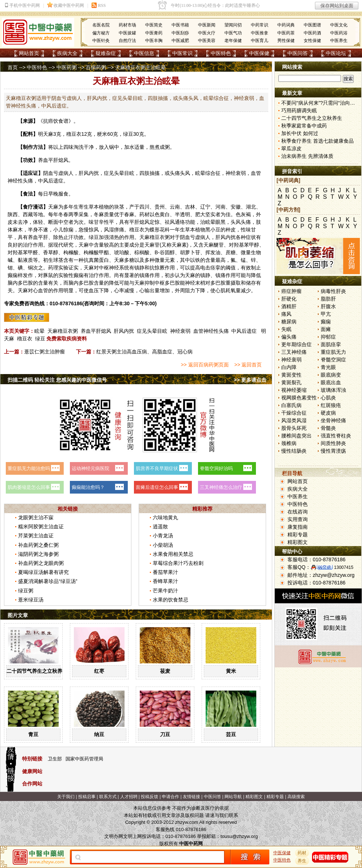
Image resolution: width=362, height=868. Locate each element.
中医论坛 (336, 53)
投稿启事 (87, 797)
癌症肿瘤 (291, 291)
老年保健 (233, 41)
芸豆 (231, 734)
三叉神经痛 (294, 352)
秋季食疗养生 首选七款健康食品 (317, 141)
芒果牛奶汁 (165, 591)
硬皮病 (328, 413)
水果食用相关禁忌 (173, 554)
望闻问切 (233, 25)
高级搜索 (296, 797)
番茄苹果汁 (165, 572)
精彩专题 (298, 534)
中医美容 (207, 41)
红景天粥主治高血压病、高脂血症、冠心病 (144, 352)
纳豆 (99, 734)
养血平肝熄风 (96, 331)
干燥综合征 (294, 413)
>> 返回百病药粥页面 (205, 365)
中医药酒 (312, 33)
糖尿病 (289, 322)
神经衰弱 (180, 331)
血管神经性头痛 (211, 331)
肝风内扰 (124, 331)
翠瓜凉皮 (291, 148)
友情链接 (191, 797)
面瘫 (326, 329)
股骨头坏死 (294, 428)
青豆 (33, 734)
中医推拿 (260, 33)
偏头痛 (289, 337)
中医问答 (298, 53)
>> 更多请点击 (250, 380)
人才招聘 (129, 797)
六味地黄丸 (165, 517)
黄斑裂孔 (291, 382)
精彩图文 (298, 542)
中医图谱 (312, 25)
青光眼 (328, 367)
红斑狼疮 (331, 405)
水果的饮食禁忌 (171, 600)
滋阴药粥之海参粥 (38, 554)
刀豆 (165, 734)
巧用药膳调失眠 (299, 110)
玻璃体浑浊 (333, 390)
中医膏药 (154, 33)
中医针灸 (101, 41)
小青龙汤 (163, 536)
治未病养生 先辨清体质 (307, 156)
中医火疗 (207, 33)
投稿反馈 (150, 797)
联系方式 (108, 797)
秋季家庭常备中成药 (304, 126)
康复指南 (298, 527)
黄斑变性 (291, 375)
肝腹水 (328, 306)
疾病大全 (67, 53)
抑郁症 (328, 337)
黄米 (231, 671)
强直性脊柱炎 (336, 436)
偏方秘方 (101, 33)
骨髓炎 (328, 428)
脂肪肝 (328, 299)
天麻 (48, 134)
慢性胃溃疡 (333, 451)
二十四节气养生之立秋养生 (37, 671)
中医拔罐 (127, 33)
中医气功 (233, 33)
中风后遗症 (244, 331)
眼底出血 (331, 382)
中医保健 (259, 53)
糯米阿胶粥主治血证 (41, 527)
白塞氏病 (291, 405)
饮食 (58, 121)
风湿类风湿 (294, 420)
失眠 (286, 329)
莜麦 (165, 671)
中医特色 (221, 53)
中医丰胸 (154, 41)
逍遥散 (160, 527)
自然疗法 (127, 41)
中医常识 (182, 53)
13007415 (344, 567)
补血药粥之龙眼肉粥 (41, 563)
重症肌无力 (333, 352)
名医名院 (101, 25)
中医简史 (154, 25)
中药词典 (286, 25)
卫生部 (55, 759)
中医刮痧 (180, 33)
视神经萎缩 (294, 390)
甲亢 (326, 314)
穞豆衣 (74, 134)
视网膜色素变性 (299, 398)
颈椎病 (289, 443)
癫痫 (326, 322)
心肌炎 (328, 398)
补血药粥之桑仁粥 (38, 545)
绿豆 (40, 339)
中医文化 (339, 25)
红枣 (99, 671)
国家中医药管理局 (84, 759)
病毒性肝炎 (333, 291)
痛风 (286, 314)
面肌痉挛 (331, 344)
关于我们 (66, 797)
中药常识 (260, 25)
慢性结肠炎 (294, 451)
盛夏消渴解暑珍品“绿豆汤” (48, 581)
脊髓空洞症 (333, 360)
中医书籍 (180, 25)
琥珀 (119, 252)
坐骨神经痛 (333, 420)
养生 (302, 861)
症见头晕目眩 (152, 331)
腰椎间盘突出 (296, 436)
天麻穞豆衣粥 (63, 331)
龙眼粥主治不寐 (36, 517)
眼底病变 (331, 375)
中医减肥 (180, 41)
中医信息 (144, 53)
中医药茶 (286, 33)
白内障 (289, 367)
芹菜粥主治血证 (36, 536)
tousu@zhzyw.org (239, 836)
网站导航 (233, 797)
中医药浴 (339, 33)
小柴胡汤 (163, 545)
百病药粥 (96, 67)
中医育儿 (260, 41)
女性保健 (312, 41)
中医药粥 (67, 67)
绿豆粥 (26, 591)
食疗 (28, 207)
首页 (13, 67)
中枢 (104, 268)
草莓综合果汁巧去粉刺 (178, 563)
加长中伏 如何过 (300, 133)
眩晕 (39, 331)
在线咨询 (298, 512)
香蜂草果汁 (165, 581)
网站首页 (29, 53)
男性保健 (286, 41)
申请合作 (171, 797)
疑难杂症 (106, 53)
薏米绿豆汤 (31, 600)
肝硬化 (289, 299)
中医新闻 (207, 25)
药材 (302, 853)
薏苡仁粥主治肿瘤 (45, 352)
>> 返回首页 (248, 365)
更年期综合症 (296, 344)
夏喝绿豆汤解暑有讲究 (43, 572)
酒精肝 (289, 306)
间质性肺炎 (333, 443)
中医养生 (339, 41)
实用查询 (298, 519)
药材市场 (127, 25)
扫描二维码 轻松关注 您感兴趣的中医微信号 (57, 380)
